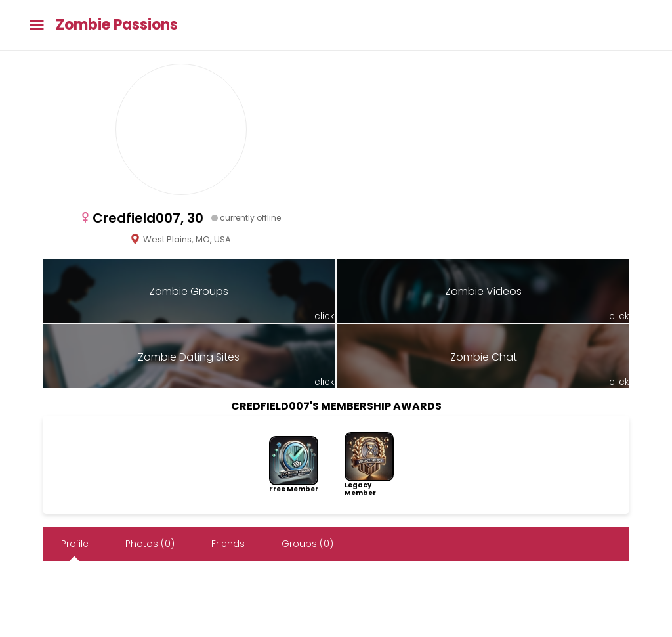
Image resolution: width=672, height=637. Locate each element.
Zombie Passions (117, 25)
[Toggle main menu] (37, 25)
